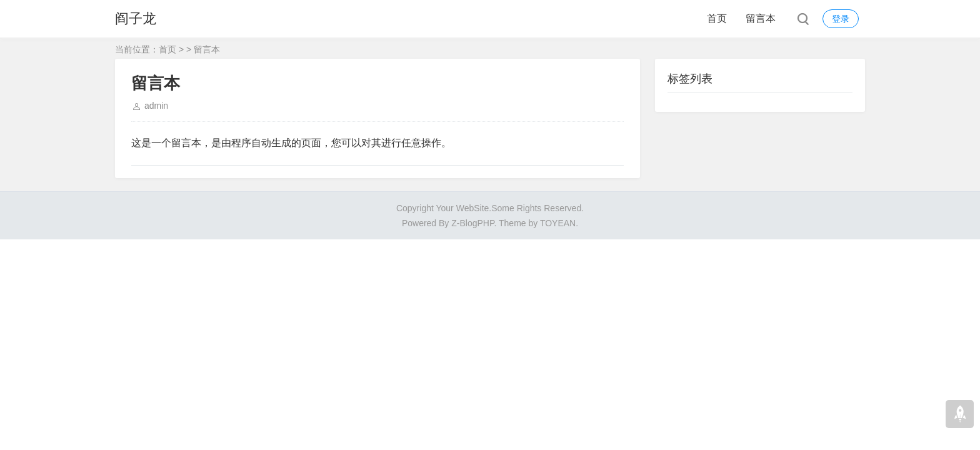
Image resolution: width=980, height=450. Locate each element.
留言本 (761, 18)
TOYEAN (558, 223)
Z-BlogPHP (472, 223)
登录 (841, 19)
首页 (717, 18)
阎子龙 (136, 18)
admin (156, 106)
